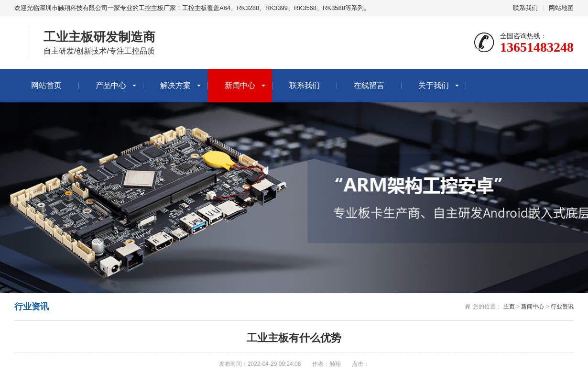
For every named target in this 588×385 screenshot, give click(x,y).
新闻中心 (240, 85)
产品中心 (111, 85)
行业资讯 (562, 307)
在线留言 (369, 85)
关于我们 (434, 85)
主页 (509, 307)
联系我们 (525, 8)
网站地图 (561, 8)
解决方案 (175, 85)
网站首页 (46, 85)
